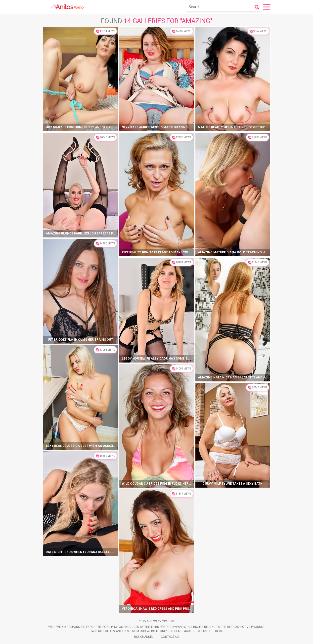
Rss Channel (144, 637)
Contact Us (170, 637)
